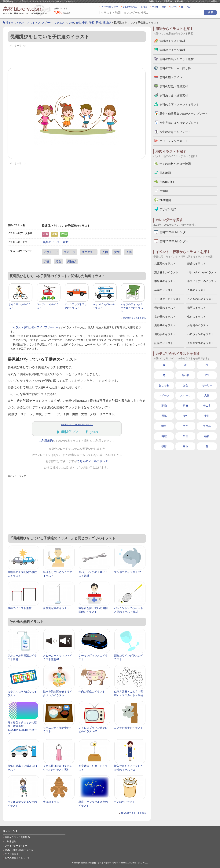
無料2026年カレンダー (174, 232)
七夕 (189, 7)
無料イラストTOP (13, 23)
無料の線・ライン (171, 77)
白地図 (144, 7)
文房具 (207, 426)
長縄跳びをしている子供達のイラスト (77, 425)
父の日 (174, 7)
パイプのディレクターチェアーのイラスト (132, 308)
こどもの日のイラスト (200, 299)
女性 (78, 23)
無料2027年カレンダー (174, 241)
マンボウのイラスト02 (127, 572)
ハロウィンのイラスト (200, 334)
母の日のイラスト (165, 308)
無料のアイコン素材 (172, 50)
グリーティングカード (174, 141)
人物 (71, 23)
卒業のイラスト (164, 290)
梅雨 (164, 7)
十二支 (207, 406)
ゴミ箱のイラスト (125, 802)
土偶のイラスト (52, 802)
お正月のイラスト (165, 263)
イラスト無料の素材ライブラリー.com (36, 327)
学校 (92, 23)
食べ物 (185, 375)
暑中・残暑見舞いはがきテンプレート (184, 114)
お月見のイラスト (198, 325)
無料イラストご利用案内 (160, 1)
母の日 (155, 7)
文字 (185, 426)
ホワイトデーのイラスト (202, 281)
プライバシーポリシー (16, 846)
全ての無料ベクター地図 (175, 164)
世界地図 (165, 200)
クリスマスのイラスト (200, 343)
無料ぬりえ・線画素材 (174, 95)
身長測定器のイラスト (56, 608)
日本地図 (165, 173)
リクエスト (61, 23)
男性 (99, 23)
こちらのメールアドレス (92, 461)
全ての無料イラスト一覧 (17, 858)
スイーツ (164, 395)
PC (207, 375)
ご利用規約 (46, 441)
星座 (185, 436)
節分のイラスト (196, 263)
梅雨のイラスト (196, 308)
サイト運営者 (12, 854)
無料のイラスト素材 (56, 242)
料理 (164, 436)
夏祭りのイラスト (165, 325)
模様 (164, 446)
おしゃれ (164, 385)
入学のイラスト (196, 290)
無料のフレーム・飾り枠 (175, 68)
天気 (164, 416)
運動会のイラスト (165, 334)
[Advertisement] (77, 56)
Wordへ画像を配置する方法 (19, 850)
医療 (185, 406)
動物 (164, 406)
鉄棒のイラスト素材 (20, 608)
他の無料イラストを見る (135, 318)
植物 (207, 436)
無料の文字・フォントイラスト (179, 105)
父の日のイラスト (165, 317)
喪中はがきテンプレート (175, 132)
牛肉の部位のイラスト (92, 692)
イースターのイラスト (168, 299)
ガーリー (207, 385)
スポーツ (47, 23)
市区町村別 (167, 182)
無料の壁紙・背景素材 (174, 86)
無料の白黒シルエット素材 (177, 59)
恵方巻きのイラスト (166, 272)
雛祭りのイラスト (165, 281)
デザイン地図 (168, 209)
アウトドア (34, 23)
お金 (185, 385)
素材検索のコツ (182, 1)
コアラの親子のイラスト (129, 728)
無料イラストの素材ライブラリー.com (108, 863)
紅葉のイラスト (164, 343)
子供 (85, 23)
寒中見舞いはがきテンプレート (179, 123)
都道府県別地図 (130, 7)
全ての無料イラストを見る (205, 1)
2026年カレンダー (110, 7)
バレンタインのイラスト (202, 272)
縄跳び (107, 23)
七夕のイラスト (196, 317)
